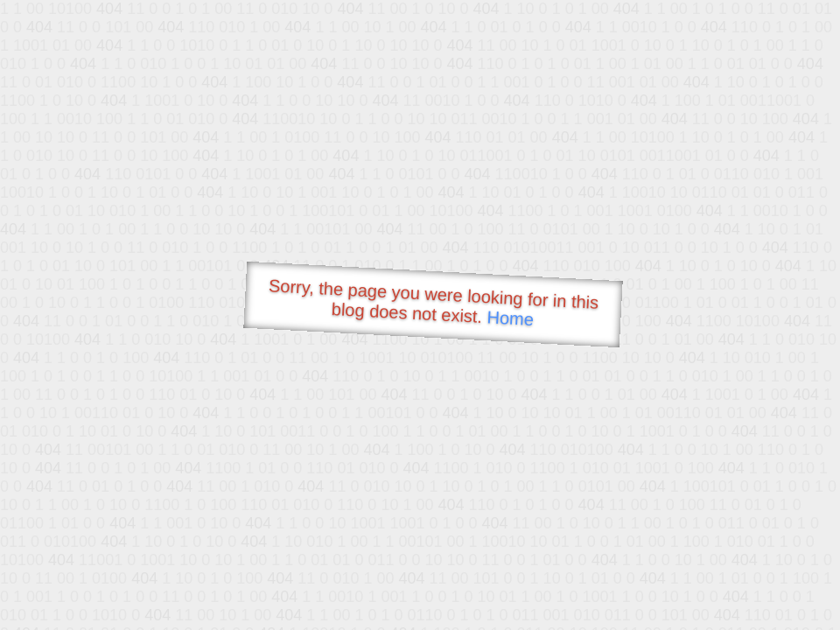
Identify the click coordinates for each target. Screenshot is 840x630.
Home (510, 318)
